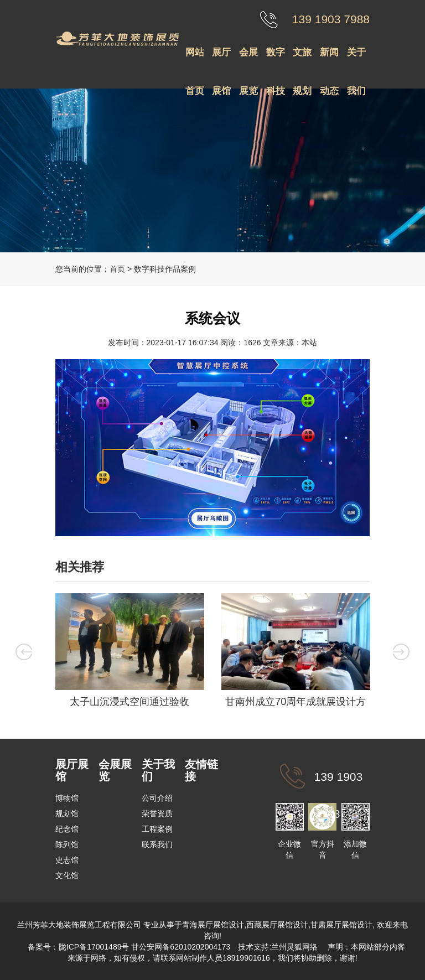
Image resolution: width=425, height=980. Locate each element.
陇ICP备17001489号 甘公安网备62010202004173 (145, 947)
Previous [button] (22, 651)
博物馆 (67, 798)
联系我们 (157, 844)
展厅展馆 (221, 59)
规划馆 (67, 813)
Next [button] (403, 651)
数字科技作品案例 (165, 269)
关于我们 (356, 59)
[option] (129, 653)
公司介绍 (157, 798)
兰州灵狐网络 (296, 947)
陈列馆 (67, 844)
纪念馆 (67, 829)
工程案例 (157, 829)
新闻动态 (329, 59)
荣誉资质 (157, 813)
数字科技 (276, 59)
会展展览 (248, 59)
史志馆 (67, 860)
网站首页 (195, 59)
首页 (117, 269)
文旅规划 (302, 59)
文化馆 (67, 875)
